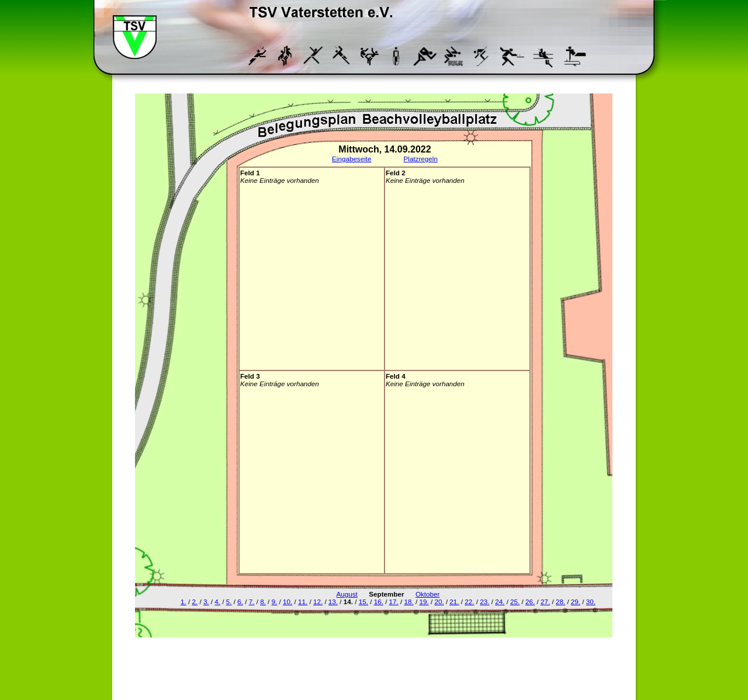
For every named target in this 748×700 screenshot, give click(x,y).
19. (424, 602)
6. (240, 602)
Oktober (427, 594)
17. (394, 602)
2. (195, 602)
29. (576, 602)
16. (379, 602)
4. (217, 602)
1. (183, 602)
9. (275, 602)
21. (454, 602)
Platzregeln (421, 159)
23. (484, 602)
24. (500, 602)
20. (439, 602)
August (347, 594)
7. (252, 602)
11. (303, 602)
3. (206, 602)
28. (560, 602)
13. (333, 602)
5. (229, 602)
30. (591, 602)
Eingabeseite (352, 159)
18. (409, 602)
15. (363, 602)
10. (288, 602)
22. (469, 602)
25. (515, 602)
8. (263, 602)
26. (530, 602)
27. (545, 602)
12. (318, 602)
